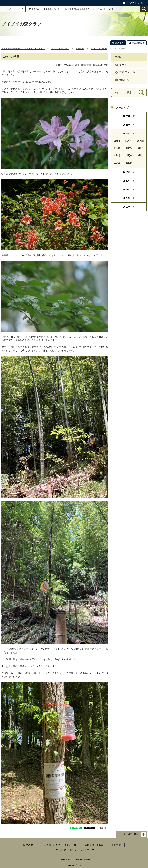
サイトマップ (87, 850)
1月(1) (129, 163)
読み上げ (120, 43)
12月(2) (117, 141)
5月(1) (117, 155)
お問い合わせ (53, 9)
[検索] (141, 93)
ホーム (123, 65)
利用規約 (116, 845)
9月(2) (117, 148)
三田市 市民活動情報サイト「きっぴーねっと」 (23, 49)
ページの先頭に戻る (128, 834)
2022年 (127, 181)
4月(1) (129, 155)
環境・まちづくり (99, 49)
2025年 (127, 125)
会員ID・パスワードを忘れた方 (60, 845)
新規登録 (35, 9)
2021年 (127, 190)
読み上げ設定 (138, 43)
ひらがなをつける (135, 3)
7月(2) (129, 148)
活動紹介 (80, 49)
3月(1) (141, 155)
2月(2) (117, 163)
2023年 (127, 172)
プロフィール (127, 72)
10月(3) (141, 141)
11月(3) (129, 141)
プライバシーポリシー (67, 850)
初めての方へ (28, 845)
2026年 (127, 116)
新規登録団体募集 (94, 845)
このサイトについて (15, 9)
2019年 (127, 207)
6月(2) (141, 148)
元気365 (79, 865)
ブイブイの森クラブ (60, 49)
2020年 (127, 198)
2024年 (127, 133)
